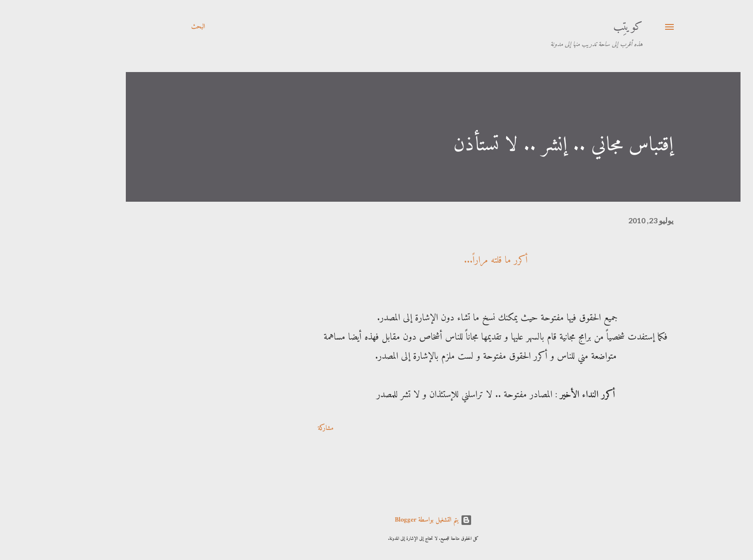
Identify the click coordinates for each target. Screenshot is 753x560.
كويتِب (571, 27)
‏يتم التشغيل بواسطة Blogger (377, 520)
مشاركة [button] (269, 428)
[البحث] (141, 27)
